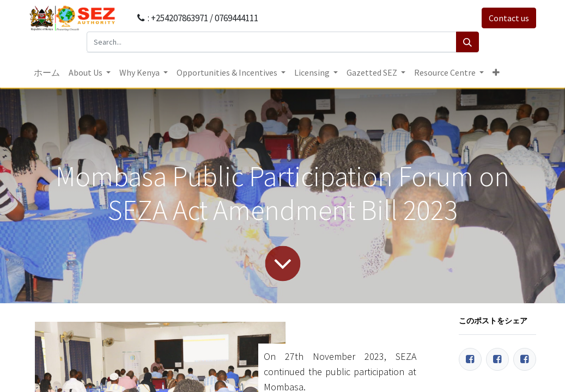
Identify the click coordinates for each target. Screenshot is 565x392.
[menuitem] (47, 72)
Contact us (509, 18)
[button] (496, 72)
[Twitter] (497, 359)
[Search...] (272, 42)
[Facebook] (470, 359)
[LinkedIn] (525, 359)
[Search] (467, 42)
